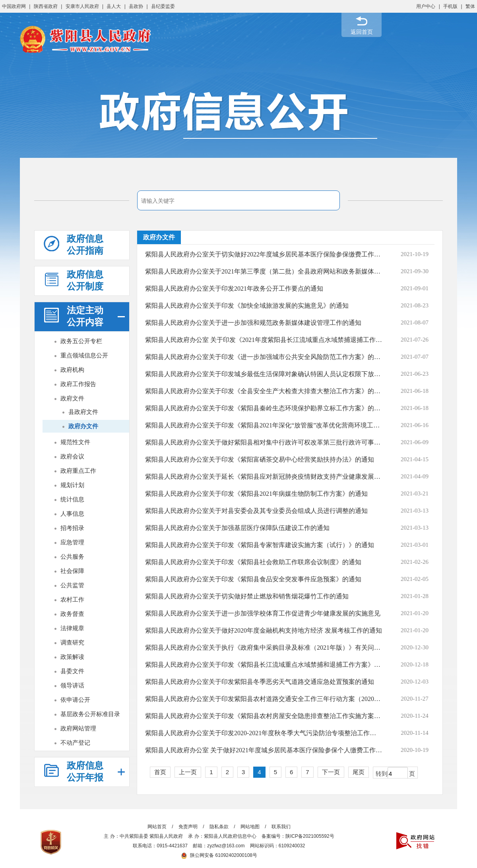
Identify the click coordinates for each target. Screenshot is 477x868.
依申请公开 (75, 700)
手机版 (450, 6)
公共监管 (72, 585)
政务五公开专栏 (81, 341)
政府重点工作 (78, 471)
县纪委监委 (163, 6)
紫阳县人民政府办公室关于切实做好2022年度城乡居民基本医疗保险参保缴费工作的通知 (264, 254)
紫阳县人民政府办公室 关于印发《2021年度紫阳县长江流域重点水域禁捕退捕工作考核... (264, 340)
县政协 (136, 6)
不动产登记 (75, 743)
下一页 (331, 772)
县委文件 (72, 671)
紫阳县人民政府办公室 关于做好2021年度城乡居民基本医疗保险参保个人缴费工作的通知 (264, 750)
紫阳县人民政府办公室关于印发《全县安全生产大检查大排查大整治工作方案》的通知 (264, 391)
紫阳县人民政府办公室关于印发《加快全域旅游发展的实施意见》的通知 (247, 306)
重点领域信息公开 (84, 355)
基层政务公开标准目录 (90, 714)
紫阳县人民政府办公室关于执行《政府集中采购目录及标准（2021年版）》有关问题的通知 (264, 648)
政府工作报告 (78, 384)
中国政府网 (14, 6)
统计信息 (72, 499)
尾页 (359, 772)
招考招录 (72, 528)
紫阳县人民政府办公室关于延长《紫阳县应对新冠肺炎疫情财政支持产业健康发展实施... (264, 477)
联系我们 (281, 827)
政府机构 (72, 370)
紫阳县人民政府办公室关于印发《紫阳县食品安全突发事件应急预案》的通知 (253, 579)
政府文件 (72, 398)
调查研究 (72, 642)
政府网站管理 (78, 728)
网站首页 (157, 827)
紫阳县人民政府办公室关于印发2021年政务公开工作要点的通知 (234, 288)
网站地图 (250, 827)
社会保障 (72, 571)
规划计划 (72, 485)
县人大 (114, 6)
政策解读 (72, 657)
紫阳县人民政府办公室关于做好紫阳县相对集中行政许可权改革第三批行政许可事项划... (264, 442)
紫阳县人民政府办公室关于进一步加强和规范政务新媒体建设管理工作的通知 (253, 323)
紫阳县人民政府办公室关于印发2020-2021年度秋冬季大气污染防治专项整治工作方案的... (264, 733)
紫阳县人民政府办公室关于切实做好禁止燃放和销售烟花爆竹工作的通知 (247, 596)
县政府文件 (83, 412)
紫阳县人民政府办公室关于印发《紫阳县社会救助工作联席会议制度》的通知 (253, 562)
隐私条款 (219, 827)
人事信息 (72, 514)
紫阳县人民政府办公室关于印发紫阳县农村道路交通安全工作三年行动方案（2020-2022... (264, 699)
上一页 (188, 772)
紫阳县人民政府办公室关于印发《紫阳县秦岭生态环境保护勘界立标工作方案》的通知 (264, 408)
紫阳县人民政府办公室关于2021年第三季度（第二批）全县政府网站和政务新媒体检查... (264, 271)
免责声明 (188, 827)
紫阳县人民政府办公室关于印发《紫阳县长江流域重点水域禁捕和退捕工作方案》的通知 (264, 665)
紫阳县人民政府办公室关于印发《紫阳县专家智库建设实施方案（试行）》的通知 (260, 545)
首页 (160, 772)
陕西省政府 (46, 6)
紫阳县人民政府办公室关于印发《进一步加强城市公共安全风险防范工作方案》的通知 (264, 357)
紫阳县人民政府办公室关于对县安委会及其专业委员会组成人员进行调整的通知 (256, 511)
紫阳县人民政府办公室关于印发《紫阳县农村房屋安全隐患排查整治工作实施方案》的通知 (264, 716)
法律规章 (72, 628)
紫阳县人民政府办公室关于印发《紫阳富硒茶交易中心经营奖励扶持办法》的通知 (260, 459)
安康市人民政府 (82, 6)
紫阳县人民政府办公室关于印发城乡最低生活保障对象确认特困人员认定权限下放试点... (264, 374)
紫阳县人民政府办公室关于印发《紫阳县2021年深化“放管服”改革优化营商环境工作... (264, 425)
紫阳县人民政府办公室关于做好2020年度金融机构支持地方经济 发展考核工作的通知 (264, 630)
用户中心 (426, 6)
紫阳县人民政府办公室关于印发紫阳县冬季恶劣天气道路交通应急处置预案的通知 (260, 682)
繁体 (470, 6)
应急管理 (72, 542)
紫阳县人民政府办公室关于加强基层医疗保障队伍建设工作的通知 (237, 528)
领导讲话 (72, 685)
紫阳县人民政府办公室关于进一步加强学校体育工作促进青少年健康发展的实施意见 (263, 613)
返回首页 (362, 32)
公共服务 (72, 556)
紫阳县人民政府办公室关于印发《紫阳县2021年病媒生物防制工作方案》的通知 (256, 494)
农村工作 (72, 599)
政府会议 (72, 456)
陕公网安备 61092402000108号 (219, 855)
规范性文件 (75, 442)
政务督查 (72, 614)
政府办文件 (83, 426)
